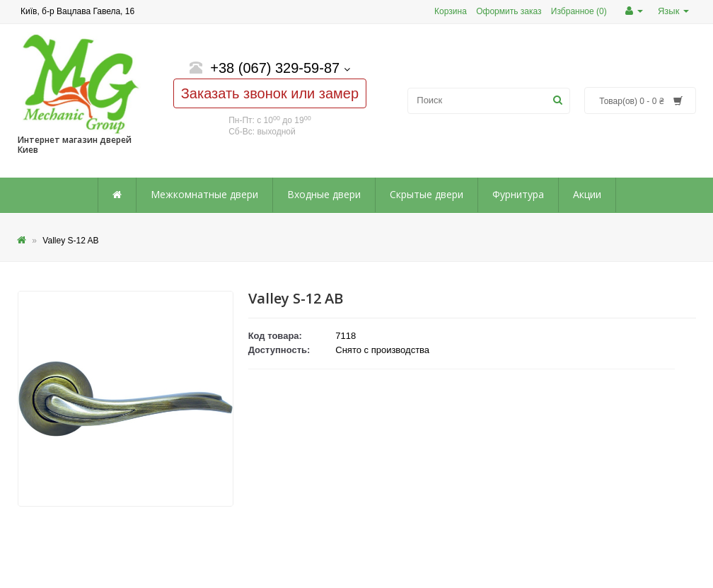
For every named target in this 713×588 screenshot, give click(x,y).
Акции (587, 194)
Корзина (451, 11)
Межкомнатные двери (204, 194)
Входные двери (324, 194)
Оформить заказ (509, 11)
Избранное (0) (579, 11)
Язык (673, 11)
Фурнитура (518, 194)
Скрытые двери (427, 194)
